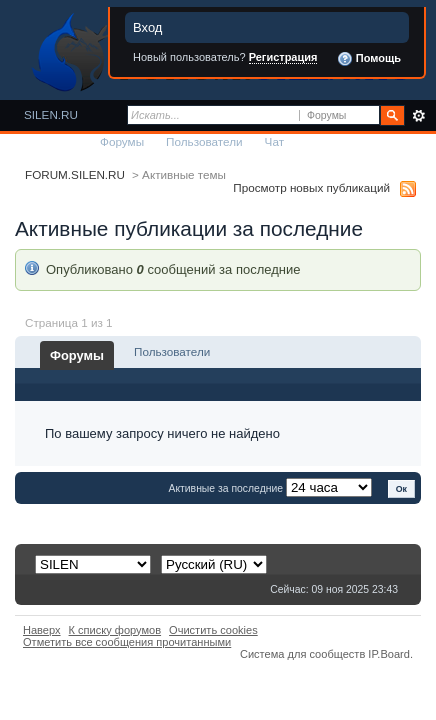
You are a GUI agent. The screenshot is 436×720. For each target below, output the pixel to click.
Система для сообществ (302, 654)
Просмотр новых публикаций (311, 187)
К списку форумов (115, 630)
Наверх (42, 630)
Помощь (369, 59)
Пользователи (204, 141)
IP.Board (389, 654)
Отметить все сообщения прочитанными (127, 642)
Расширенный (418, 116)
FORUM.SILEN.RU (75, 174)
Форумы (122, 141)
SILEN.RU (51, 114)
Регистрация (283, 57)
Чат (274, 141)
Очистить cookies (213, 630)
